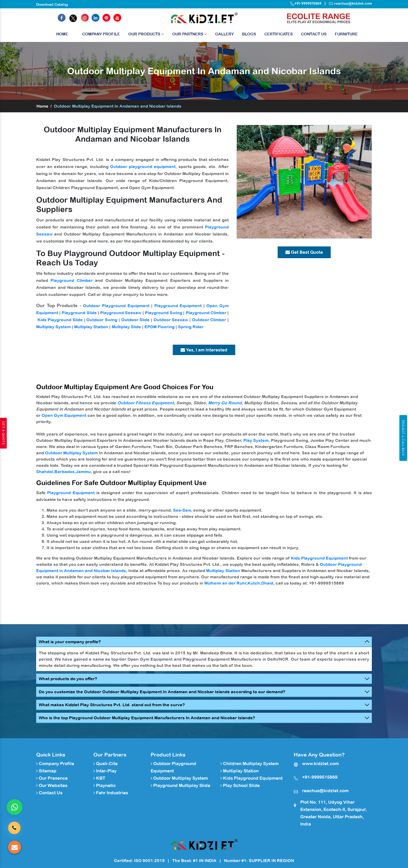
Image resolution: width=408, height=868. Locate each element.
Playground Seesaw (121, 313)
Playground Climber (71, 280)
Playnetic (105, 785)
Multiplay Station (91, 327)
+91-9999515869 (306, 3)
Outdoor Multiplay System (71, 453)
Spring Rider (191, 327)
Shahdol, (45, 472)
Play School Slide (240, 785)
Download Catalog (52, 4)
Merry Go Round (225, 403)
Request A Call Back (403, 438)
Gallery (224, 34)
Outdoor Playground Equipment (116, 306)
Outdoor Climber (209, 320)
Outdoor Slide (136, 320)
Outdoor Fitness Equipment (146, 403)
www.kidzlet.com (320, 764)
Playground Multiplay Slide (180, 785)
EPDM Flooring (160, 327)
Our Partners (190, 34)
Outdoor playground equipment (143, 166)
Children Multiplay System (250, 764)
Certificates (279, 34)
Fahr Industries (111, 793)
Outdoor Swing (102, 320)
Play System (256, 440)
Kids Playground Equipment (319, 558)
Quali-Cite (106, 764)
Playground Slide (79, 313)
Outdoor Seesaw (171, 320)
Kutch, (254, 583)
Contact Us (314, 34)
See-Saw (182, 510)
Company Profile (101, 34)
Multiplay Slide (126, 327)
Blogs (249, 34)
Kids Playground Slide (60, 320)
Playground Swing (164, 313)
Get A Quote (3, 433)
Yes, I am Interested (204, 350)
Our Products (146, 34)
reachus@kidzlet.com (353, 3)
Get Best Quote (304, 252)
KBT (99, 778)
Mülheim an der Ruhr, (226, 583)
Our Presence (52, 778)
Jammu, (84, 472)
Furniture (346, 34)
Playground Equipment (178, 306)
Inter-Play (105, 771)
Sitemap (46, 771)
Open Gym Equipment (64, 415)
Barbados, (65, 472)
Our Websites (52, 785)
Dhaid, (268, 583)
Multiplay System (53, 327)
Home (62, 35)
